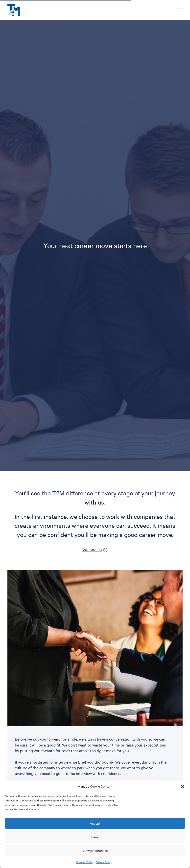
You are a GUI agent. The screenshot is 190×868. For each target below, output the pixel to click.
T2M (14, 10)
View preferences (95, 850)
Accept (95, 823)
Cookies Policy (85, 862)
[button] (183, 786)
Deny (95, 837)
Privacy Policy (104, 862)
